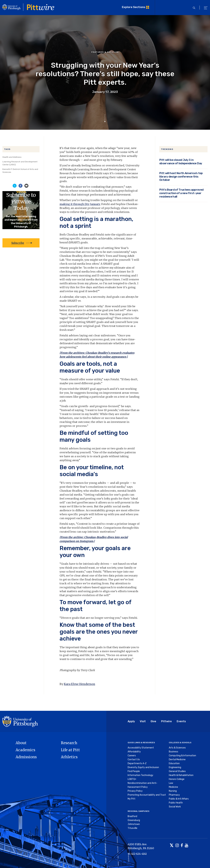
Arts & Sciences (177, 748)
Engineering (175, 767)
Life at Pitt (70, 750)
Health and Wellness (12, 157)
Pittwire (166, 721)
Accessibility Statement (141, 748)
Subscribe (18, 243)
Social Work (175, 807)
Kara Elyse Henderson (79, 684)
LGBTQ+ (132, 779)
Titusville (132, 828)
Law (171, 783)
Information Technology (140, 775)
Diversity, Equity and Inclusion (143, 767)
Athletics (69, 757)
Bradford (132, 816)
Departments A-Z (137, 763)
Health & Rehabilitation (181, 775)
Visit (143, 721)
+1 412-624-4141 (137, 854)
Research (69, 743)
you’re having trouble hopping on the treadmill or (104, 200)
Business (173, 752)
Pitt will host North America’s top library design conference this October (181, 177)
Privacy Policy (135, 791)
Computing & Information (182, 756)
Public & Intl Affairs (179, 799)
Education (174, 763)
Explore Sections (134, 7)
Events (181, 721)
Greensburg (134, 820)
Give (153, 721)
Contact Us (134, 759)
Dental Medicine (177, 759)
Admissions (26, 757)
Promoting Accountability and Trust (147, 795)
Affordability (134, 752)
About (21, 743)
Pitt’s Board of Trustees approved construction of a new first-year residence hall (181, 193)
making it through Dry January (80, 204)
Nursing (173, 791)
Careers (132, 756)
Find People (134, 771)
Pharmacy (174, 795)
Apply (131, 721)
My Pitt (131, 799)
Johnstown (134, 824)
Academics (25, 750)
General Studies (177, 771)
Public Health (176, 803)
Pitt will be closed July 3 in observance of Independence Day (181, 162)
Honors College (177, 779)
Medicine (173, 787)
